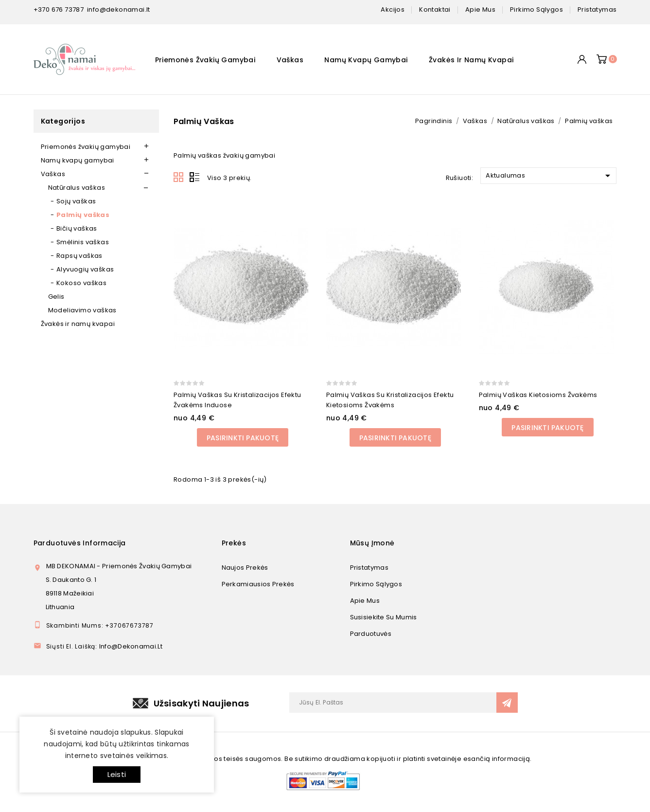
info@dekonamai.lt (119, 9)
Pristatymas (369, 568)
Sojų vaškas (76, 201)
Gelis (56, 297)
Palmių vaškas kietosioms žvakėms (538, 395)
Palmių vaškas (83, 215)
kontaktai (435, 9)
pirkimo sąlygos (536, 9)
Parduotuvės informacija (80, 543)
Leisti (117, 774)
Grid (179, 178)
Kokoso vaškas (81, 283)
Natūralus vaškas (77, 188)
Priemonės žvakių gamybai (205, 60)
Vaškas (290, 60)
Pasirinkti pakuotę (243, 438)
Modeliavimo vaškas (82, 310)
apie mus (480, 9)
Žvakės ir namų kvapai (471, 60)
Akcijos (393, 9)
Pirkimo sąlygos (376, 584)
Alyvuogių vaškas (85, 269)
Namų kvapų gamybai (366, 60)
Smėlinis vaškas (83, 242)
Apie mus (365, 601)
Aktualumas (550, 176)
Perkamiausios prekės (258, 584)
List (194, 178)
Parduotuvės (371, 634)
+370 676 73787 (59, 9)
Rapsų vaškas (79, 256)
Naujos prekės (245, 568)
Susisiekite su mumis (384, 617)
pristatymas (597, 9)
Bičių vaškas (77, 228)
